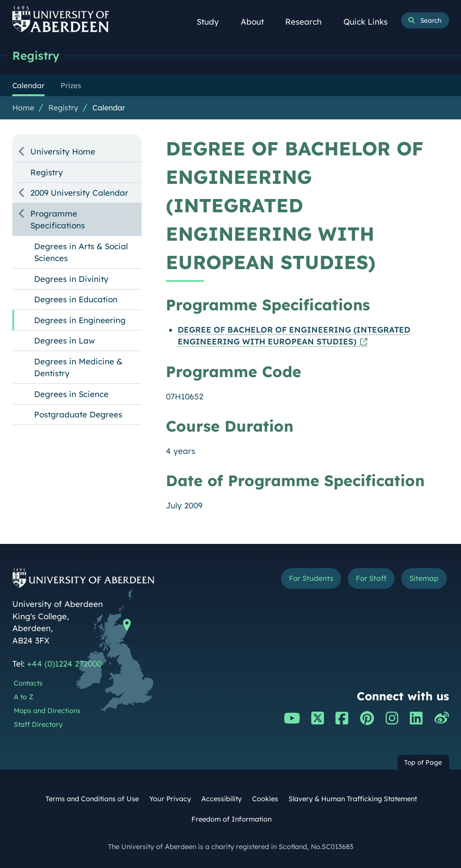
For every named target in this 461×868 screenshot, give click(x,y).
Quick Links (370, 22)
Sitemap (424, 578)
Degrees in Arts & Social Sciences (81, 252)
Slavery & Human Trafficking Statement (353, 799)
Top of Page (423, 762)
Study (212, 22)
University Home (63, 151)
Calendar (109, 108)
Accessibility (221, 799)
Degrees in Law (64, 340)
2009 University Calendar (79, 193)
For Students (311, 578)
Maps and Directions (47, 711)
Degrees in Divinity (71, 279)
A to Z (23, 697)
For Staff (371, 578)
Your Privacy (170, 799)
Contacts (28, 683)
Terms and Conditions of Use (92, 799)
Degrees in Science (71, 394)
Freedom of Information (231, 819)
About (257, 22)
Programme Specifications (58, 220)
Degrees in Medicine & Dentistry (78, 367)
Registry (36, 55)
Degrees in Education (76, 299)
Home (23, 108)
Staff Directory (38, 724)
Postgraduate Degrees (78, 414)
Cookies (265, 799)
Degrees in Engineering (80, 320)
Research (308, 22)
